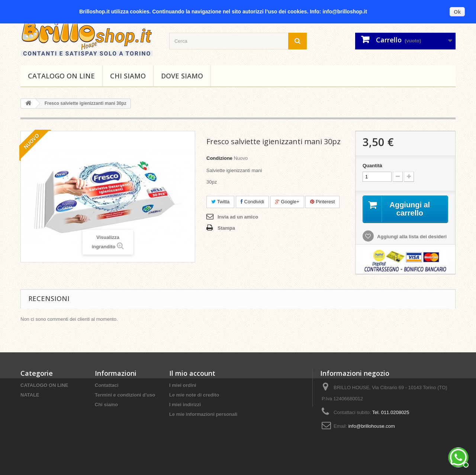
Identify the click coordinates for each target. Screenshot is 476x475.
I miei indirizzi (185, 405)
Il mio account (192, 373)
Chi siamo (128, 76)
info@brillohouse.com (372, 426)
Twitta (220, 202)
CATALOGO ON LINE (61, 76)
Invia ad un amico (238, 217)
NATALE (30, 395)
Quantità (372, 166)
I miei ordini (183, 385)
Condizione (219, 158)
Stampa (226, 228)
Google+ (287, 202)
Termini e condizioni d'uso (125, 395)
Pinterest (322, 202)
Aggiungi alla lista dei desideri (411, 237)
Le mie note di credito (194, 395)
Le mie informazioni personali (203, 414)
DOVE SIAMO (182, 76)
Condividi (252, 202)
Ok (457, 12)
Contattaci (107, 385)
